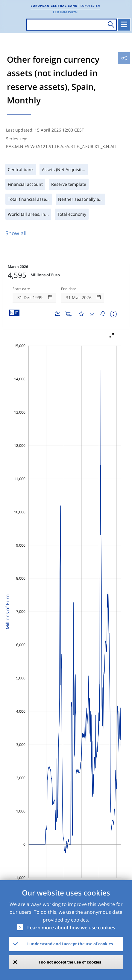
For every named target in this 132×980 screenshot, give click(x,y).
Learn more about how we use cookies (71, 928)
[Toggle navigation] (124, 25)
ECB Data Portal (65, 12)
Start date (21, 289)
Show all (16, 233)
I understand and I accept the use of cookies (70, 944)
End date (69, 289)
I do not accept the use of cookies (70, 962)
